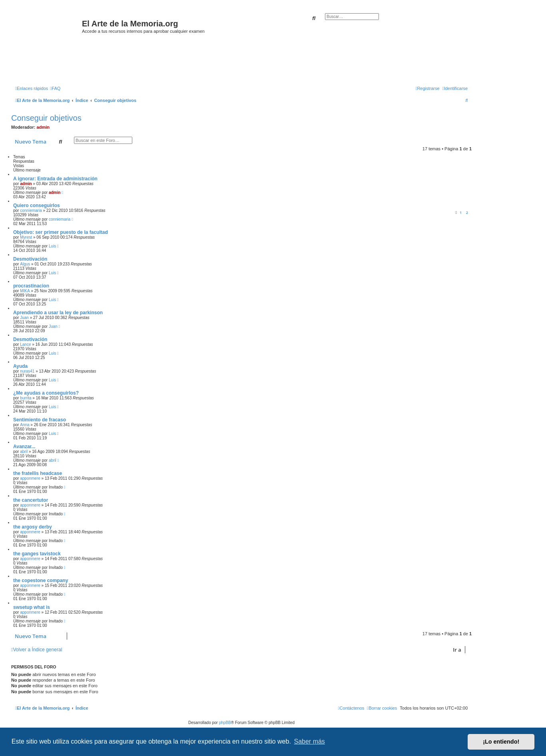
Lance (25, 344)
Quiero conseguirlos (37, 205)
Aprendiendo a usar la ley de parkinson (58, 313)
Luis (52, 246)
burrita (26, 398)
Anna (25, 425)
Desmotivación (30, 259)
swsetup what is (32, 607)
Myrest (26, 237)
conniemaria (31, 210)
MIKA (25, 291)
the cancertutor (31, 500)
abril (24, 452)
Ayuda (20, 366)
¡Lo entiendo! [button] (501, 742)
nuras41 (27, 371)
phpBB (225, 723)
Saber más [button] (310, 741)
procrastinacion (31, 286)
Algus (25, 264)
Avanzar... (24, 447)
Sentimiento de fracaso (40, 420)
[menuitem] (55, 88)
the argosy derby (33, 527)
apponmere (30, 478)
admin (43, 127)
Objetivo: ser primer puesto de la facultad (61, 232)
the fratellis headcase (38, 473)
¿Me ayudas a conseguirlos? (46, 393)
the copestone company (41, 580)
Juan (24, 318)
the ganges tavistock (37, 554)
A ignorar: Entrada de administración (55, 179)
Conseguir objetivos (46, 118)
